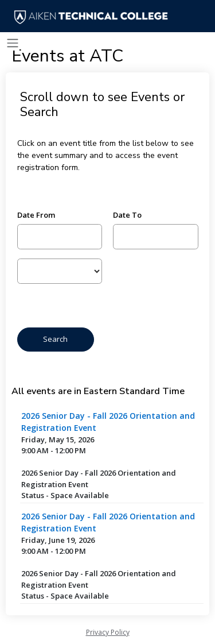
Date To (127, 215)
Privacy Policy (108, 632)
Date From (36, 215)
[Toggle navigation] (13, 43)
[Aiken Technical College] (93, 17)
